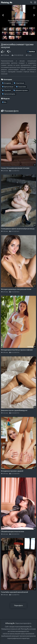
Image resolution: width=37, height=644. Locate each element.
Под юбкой (6, 90)
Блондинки (7, 83)
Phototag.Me (7, 2)
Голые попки (21, 87)
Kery (4, 102)
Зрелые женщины (9, 94)
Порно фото (18, 605)
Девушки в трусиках (21, 90)
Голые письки (19, 83)
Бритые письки (8, 87)
